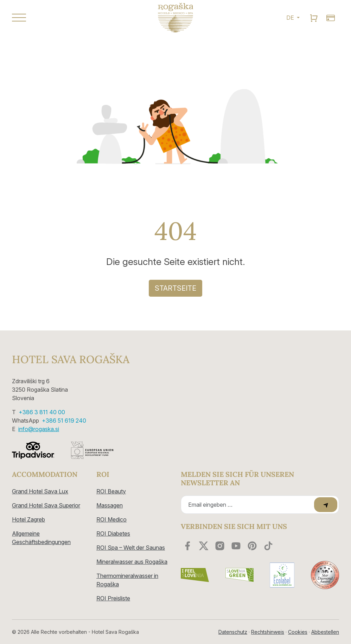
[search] (314, 18)
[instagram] (220, 546)
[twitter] (204, 546)
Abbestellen (325, 632)
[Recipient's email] (248, 505)
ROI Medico (111, 519)
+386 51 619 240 (64, 421)
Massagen (110, 505)
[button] (63, 18)
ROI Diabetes (113, 533)
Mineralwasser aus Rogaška (132, 562)
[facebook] (187, 546)
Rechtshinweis (268, 632)
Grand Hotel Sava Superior (46, 505)
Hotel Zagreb (28, 519)
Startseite (175, 288)
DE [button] (291, 18)
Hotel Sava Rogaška (71, 359)
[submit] (326, 505)
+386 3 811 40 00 (42, 412)
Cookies (298, 632)
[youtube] (236, 546)
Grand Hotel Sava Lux (40, 491)
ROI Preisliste (113, 598)
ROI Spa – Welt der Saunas (131, 548)
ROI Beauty (111, 491)
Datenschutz (233, 632)
